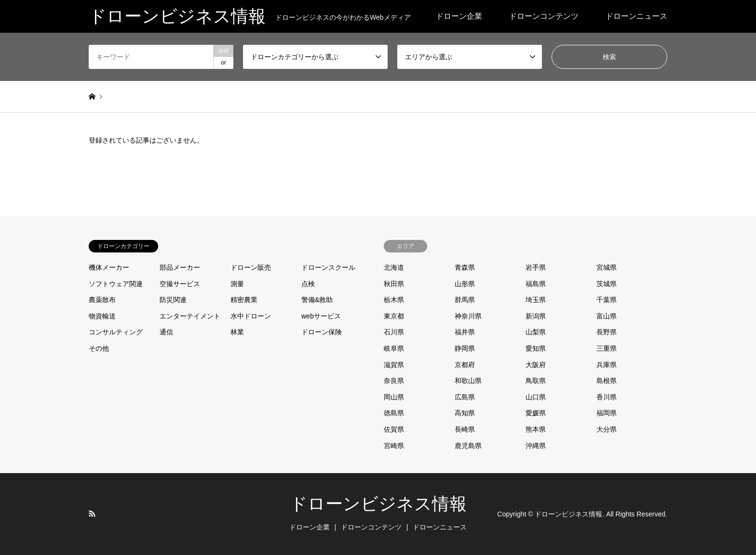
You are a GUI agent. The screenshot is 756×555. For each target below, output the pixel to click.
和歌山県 (468, 381)
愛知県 (536, 348)
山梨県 (536, 332)
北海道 (394, 267)
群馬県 (465, 300)
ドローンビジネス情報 (378, 504)
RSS (92, 514)
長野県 (607, 332)
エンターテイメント (190, 316)
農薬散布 (102, 300)
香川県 (607, 397)
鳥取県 (536, 381)
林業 (237, 332)
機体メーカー (109, 267)
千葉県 (607, 300)
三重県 (607, 348)
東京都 (394, 316)
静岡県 (465, 348)
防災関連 (173, 300)
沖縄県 (536, 446)
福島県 (536, 284)
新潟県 (536, 316)
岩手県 (536, 267)
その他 (99, 348)
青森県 (465, 267)
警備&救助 (317, 300)
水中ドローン (251, 316)
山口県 (536, 397)
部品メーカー (180, 267)
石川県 (394, 332)
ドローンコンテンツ (544, 16)
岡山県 (394, 397)
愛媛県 (536, 413)
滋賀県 (394, 365)
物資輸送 (102, 316)
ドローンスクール (328, 267)
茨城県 (607, 284)
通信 (166, 332)
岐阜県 (394, 348)
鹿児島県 (468, 446)
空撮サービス (180, 284)
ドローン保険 (322, 332)
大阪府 (536, 365)
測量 (237, 284)
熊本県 (536, 429)
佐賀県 (394, 429)
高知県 (465, 413)
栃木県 (394, 300)
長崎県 (465, 429)
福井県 (465, 332)
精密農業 (244, 300)
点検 (308, 284)
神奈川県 (468, 316)
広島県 (465, 397)
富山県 (607, 316)
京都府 (465, 365)
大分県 (607, 429)
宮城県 (607, 267)
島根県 (607, 381)
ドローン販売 (251, 267)
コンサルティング (116, 332)
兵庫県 (607, 365)
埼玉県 (536, 300)
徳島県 (394, 413)
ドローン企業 (459, 16)
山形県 (465, 284)
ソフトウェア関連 (116, 284)
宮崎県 (394, 446)
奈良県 (394, 381)
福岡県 (607, 413)
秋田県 (394, 284)
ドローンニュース (636, 16)
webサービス (321, 316)
